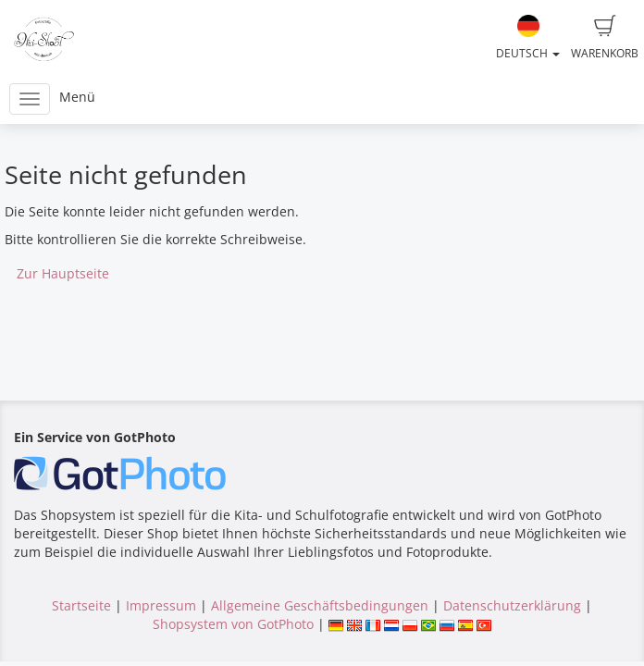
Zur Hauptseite (63, 273)
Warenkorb (605, 38)
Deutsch (528, 38)
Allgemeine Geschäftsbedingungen (320, 605)
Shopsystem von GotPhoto (233, 624)
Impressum (161, 605)
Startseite (81, 605)
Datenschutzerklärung (512, 605)
